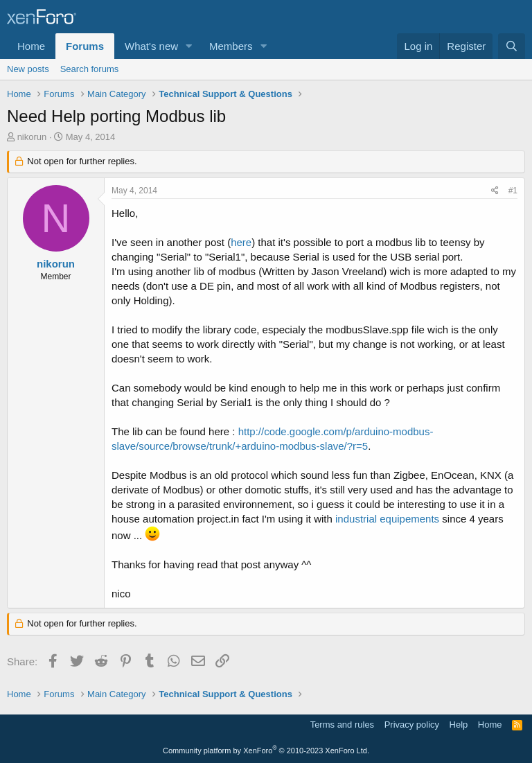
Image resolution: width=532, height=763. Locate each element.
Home (31, 46)
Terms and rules (342, 725)
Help (459, 725)
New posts (28, 69)
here (241, 242)
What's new (151, 46)
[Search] (512, 46)
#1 (513, 191)
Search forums (90, 69)
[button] (189, 46)
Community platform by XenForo (266, 751)
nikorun (32, 137)
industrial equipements (387, 519)
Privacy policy (412, 725)
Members (231, 46)
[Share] (495, 191)
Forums (85, 46)
